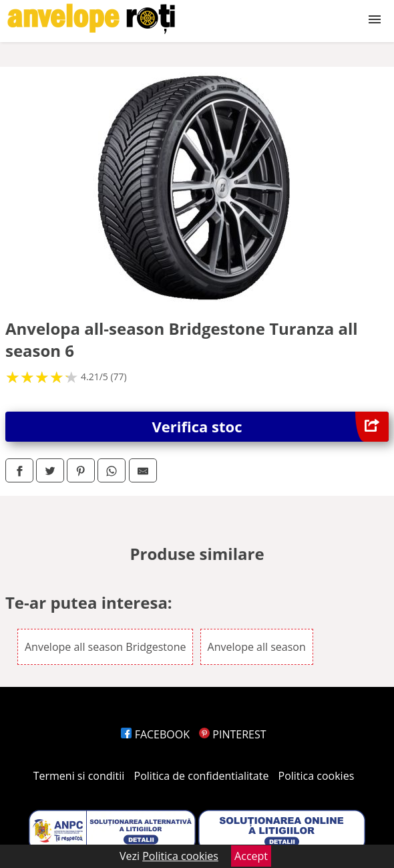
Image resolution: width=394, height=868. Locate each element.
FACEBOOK (155, 734)
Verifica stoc (271, 427)
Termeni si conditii (79, 776)
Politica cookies (317, 776)
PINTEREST (232, 734)
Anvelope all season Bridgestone (105, 647)
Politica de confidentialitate (202, 776)
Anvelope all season (257, 647)
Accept (251, 856)
